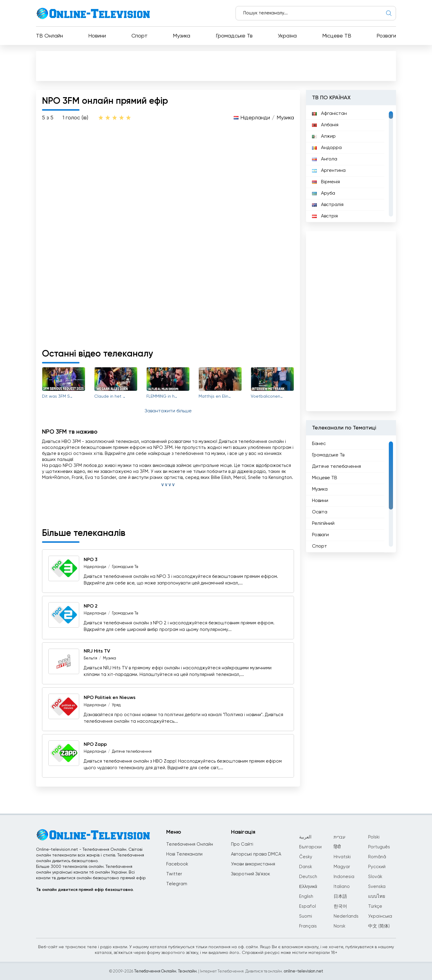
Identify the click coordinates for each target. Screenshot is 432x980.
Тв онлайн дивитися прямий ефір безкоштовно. (85, 890)
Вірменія (326, 182)
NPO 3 (91, 560)
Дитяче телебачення (132, 752)
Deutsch (308, 877)
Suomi (306, 916)
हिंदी (337, 847)
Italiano (342, 887)
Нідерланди (255, 118)
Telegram (177, 884)
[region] (351, 164)
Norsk (339, 926)
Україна (287, 36)
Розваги (386, 36)
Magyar (342, 867)
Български (310, 847)
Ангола (325, 159)
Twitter (174, 874)
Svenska (377, 887)
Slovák (375, 877)
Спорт (139, 36)
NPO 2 (91, 606)
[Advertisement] (217, 67)
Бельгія (90, 658)
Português (379, 847)
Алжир (324, 136)
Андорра (327, 148)
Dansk (306, 867)
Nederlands (346, 916)
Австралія (328, 205)
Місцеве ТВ (337, 36)
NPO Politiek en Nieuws (110, 698)
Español (307, 906)
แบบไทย (377, 896)
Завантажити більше (168, 411)
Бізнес (319, 444)
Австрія (325, 216)
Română (377, 857)
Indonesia (344, 877)
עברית (339, 837)
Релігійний (323, 524)
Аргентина (329, 171)
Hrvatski (342, 857)
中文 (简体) (379, 926)
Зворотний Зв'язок (250, 874)
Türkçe (375, 906)
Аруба (324, 193)
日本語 (340, 896)
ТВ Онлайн (49, 36)
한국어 (340, 906)
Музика (181, 36)
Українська (380, 916)
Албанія (325, 125)
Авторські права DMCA (256, 854)
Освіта (320, 512)
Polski (374, 837)
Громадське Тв (234, 36)
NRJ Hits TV (97, 651)
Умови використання (253, 864)
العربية (305, 837)
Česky (306, 857)
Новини (97, 36)
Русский (377, 867)
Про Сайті (242, 844)
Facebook (177, 864)
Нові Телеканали (184, 854)
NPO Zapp (95, 745)
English (306, 896)
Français (308, 926)
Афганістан (329, 114)
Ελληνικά (308, 887)
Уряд (116, 705)
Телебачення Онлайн (190, 844)
